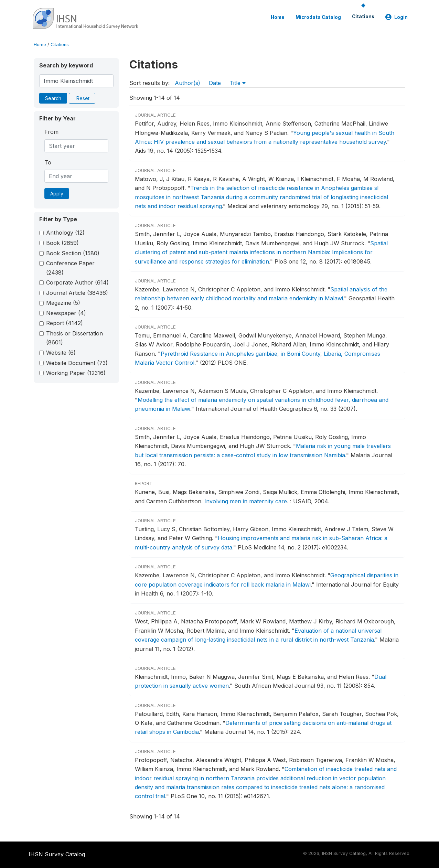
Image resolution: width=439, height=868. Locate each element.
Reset (83, 98)
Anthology (65, 233)
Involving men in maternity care (246, 501)
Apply (57, 194)
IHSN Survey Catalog (57, 854)
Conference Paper (70, 268)
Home (278, 17)
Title (238, 83)
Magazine (63, 303)
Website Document (77, 363)
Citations (363, 17)
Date (215, 83)
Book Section (73, 253)
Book (62, 243)
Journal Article (77, 293)
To (48, 162)
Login (397, 17)
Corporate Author (77, 282)
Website (61, 353)
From (51, 132)
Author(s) (188, 83)
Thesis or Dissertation (74, 338)
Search (53, 98)
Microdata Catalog (318, 17)
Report (65, 323)
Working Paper (76, 373)
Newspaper (66, 313)
